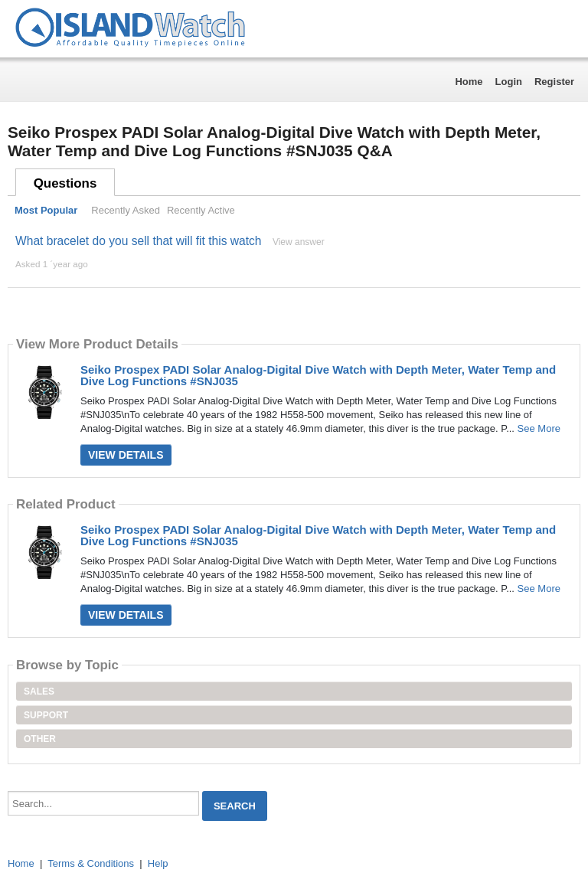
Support (46, 715)
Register (554, 82)
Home (469, 82)
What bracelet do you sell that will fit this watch (139, 241)
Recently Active (201, 210)
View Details (126, 455)
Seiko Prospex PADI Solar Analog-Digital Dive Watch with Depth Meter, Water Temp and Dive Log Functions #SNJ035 (318, 375)
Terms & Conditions (91, 863)
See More (539, 428)
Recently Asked (126, 210)
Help (158, 863)
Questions (65, 183)
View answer (299, 242)
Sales (39, 691)
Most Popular (46, 210)
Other (40, 739)
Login (509, 82)
